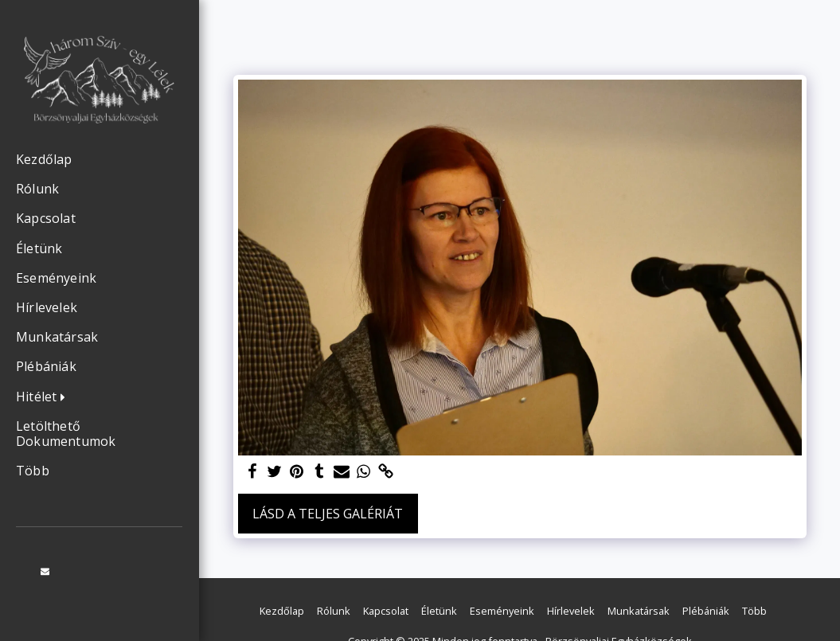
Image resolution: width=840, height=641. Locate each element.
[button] (45, 397)
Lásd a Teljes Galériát (328, 514)
